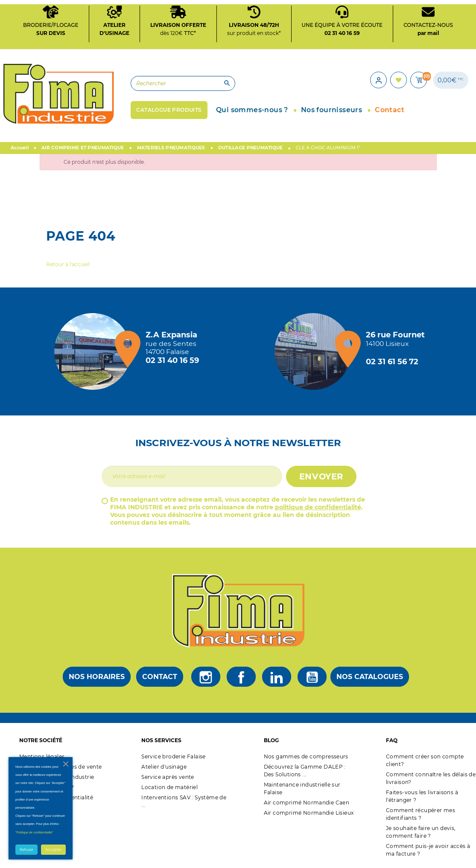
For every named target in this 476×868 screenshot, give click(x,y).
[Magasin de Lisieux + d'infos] (315, 353)
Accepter (53, 850)
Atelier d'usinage (164, 768)
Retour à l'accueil (68, 266)
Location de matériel (169, 788)
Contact (160, 678)
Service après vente (168, 778)
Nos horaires (97, 678)
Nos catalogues (370, 678)
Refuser (26, 850)
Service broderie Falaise (174, 758)
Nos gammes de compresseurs (306, 758)
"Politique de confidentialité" (34, 832)
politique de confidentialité (318, 508)
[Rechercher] (174, 84)
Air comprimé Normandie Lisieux (309, 814)
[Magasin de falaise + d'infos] (95, 353)
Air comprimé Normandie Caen (307, 804)
